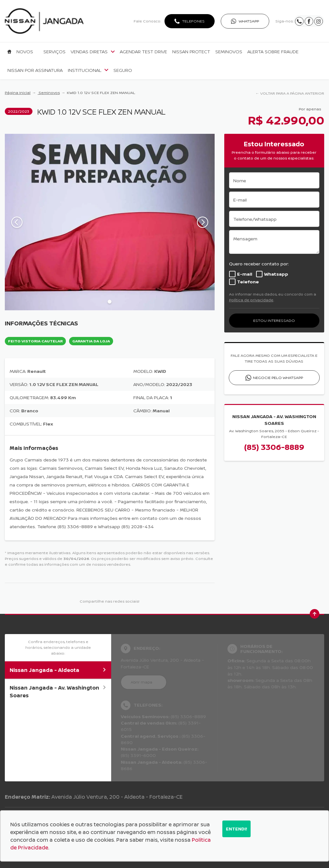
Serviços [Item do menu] (54, 52)
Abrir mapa (142, 682)
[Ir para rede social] (299, 21)
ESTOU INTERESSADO (274, 320)
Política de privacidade (251, 300)
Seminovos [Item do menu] (229, 52)
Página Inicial (18, 93)
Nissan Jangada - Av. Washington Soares (58, 692)
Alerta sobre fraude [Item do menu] (273, 52)
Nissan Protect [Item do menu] (191, 52)
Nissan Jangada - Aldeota (58, 670)
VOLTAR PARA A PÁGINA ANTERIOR (292, 93)
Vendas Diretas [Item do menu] (93, 52)
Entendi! (236, 829)
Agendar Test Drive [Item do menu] (143, 52)
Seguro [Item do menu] (123, 70)
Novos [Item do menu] (25, 52)
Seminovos (49, 93)
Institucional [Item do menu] (88, 70)
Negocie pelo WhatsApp (278, 378)
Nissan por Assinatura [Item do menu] (35, 70)
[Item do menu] (9, 52)
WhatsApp (249, 21)
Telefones (193, 21)
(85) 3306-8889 (274, 447)
